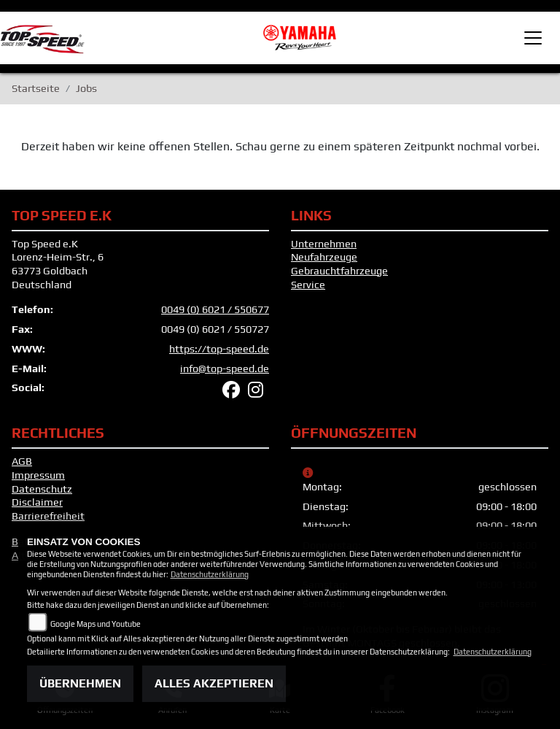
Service (308, 285)
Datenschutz (42, 489)
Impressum (38, 475)
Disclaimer (37, 502)
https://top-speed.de (219, 349)
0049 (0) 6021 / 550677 (215, 309)
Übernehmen (80, 683)
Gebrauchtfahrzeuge (339, 271)
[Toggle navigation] (533, 38)
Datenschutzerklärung (210, 574)
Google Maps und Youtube (96, 624)
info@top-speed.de (225, 369)
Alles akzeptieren (214, 683)
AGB (22, 461)
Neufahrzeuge (324, 257)
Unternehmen (324, 244)
